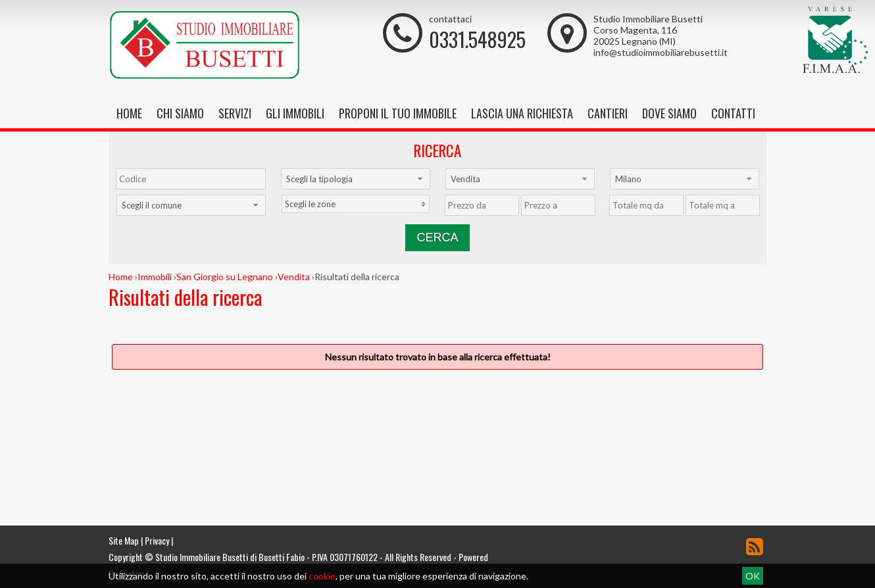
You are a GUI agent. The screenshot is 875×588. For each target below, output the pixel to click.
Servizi (235, 113)
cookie (322, 576)
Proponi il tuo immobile (398, 113)
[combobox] (356, 179)
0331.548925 (477, 39)
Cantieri (608, 113)
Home (129, 113)
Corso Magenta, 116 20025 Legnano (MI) (635, 36)
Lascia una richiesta (522, 113)
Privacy (157, 540)
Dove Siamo (669, 113)
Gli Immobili (295, 113)
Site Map (124, 540)
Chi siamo (180, 113)
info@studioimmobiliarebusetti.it (661, 52)
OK (753, 576)
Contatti (733, 113)
